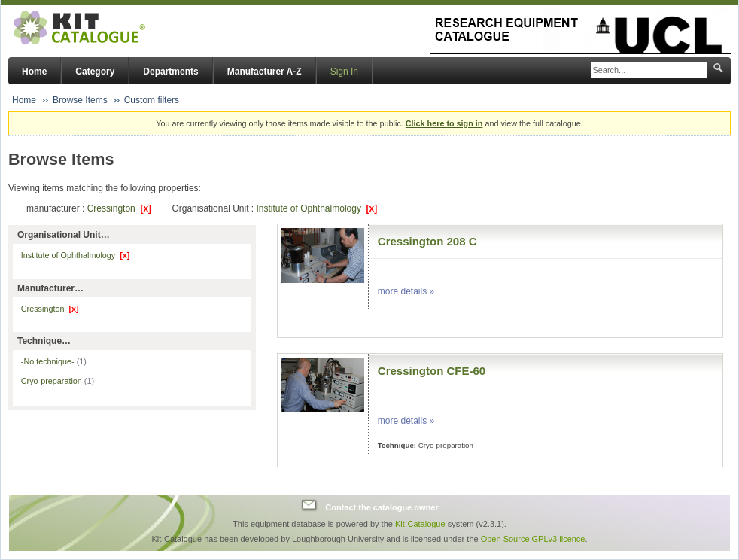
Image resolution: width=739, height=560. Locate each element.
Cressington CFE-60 (432, 371)
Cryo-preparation (58, 381)
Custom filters (152, 100)
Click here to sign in (444, 123)
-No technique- (54, 361)
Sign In (344, 72)
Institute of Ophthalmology (316, 208)
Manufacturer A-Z (265, 72)
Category (95, 72)
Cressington (119, 208)
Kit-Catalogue (420, 524)
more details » (406, 291)
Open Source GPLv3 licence (533, 539)
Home (34, 72)
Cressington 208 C (427, 241)
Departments (170, 72)
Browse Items (80, 100)
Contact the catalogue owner (382, 507)
